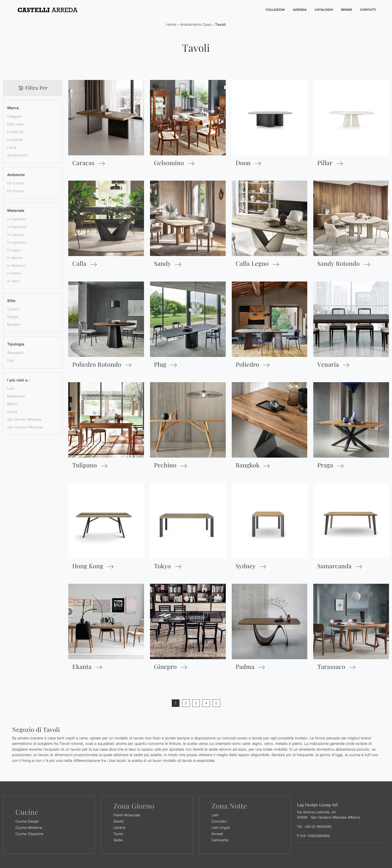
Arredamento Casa (196, 25)
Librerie (119, 827)
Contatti (368, 10)
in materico (16, 265)
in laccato (16, 234)
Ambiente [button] (16, 175)
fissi (11, 360)
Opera (12, 412)
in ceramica (17, 227)
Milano (12, 404)
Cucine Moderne (29, 827)
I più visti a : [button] (18, 380)
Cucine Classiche (29, 834)
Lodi (11, 388)
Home (171, 25)
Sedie (118, 840)
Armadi (217, 834)
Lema (12, 147)
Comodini (219, 821)
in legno (14, 250)
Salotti (119, 821)
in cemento (17, 219)
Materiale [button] (16, 211)
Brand (347, 10)
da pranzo (16, 191)
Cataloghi (324, 10)
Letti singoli (221, 827)
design (13, 317)
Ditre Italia (15, 124)
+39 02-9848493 (318, 826)
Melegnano (16, 396)
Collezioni (275, 10)
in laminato (17, 242)
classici (13, 309)
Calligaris (15, 116)
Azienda (300, 10)
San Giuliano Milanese (25, 427)
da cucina (16, 183)
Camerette (220, 840)
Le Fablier (15, 140)
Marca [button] (13, 108)
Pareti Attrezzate (127, 815)
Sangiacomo (17, 155)
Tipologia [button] (16, 344)
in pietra (14, 273)
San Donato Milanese (24, 419)
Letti (215, 815)
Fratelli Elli (15, 132)
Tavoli (220, 25)
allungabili (15, 353)
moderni (14, 324)
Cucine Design (27, 821)
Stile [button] (11, 301)
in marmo (15, 258)
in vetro (13, 281)
